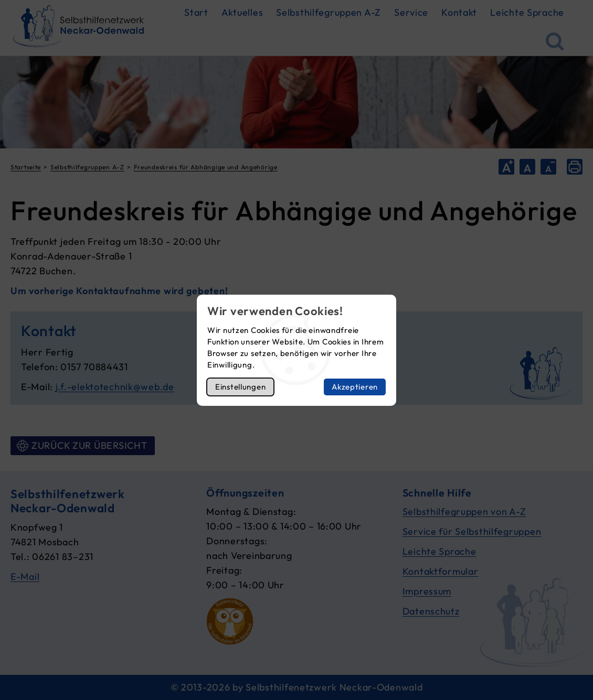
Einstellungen (240, 387)
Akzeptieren (355, 387)
